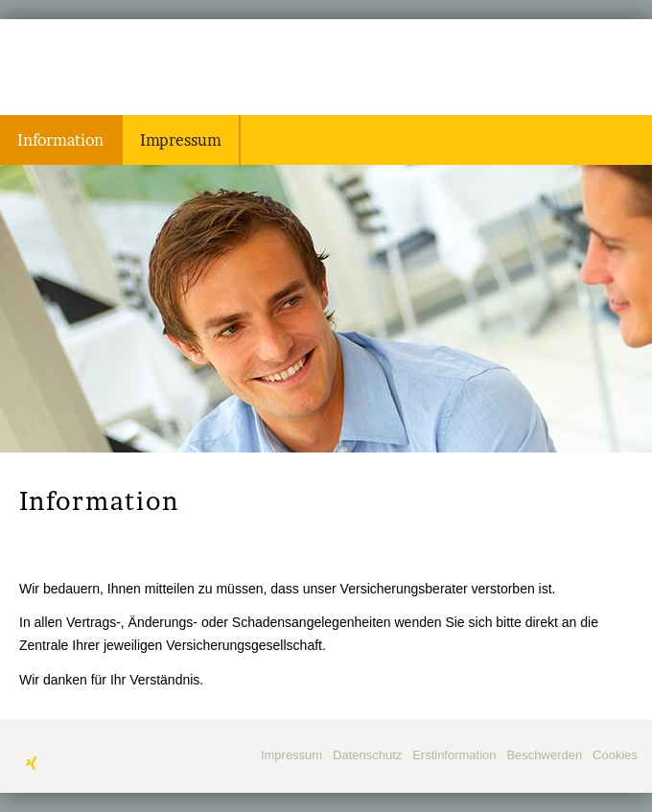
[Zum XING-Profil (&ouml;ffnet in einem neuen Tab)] (32, 763)
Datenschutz (367, 755)
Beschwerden (544, 755)
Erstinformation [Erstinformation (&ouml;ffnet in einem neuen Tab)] (454, 755)
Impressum (291, 755)
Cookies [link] (615, 755)
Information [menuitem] (60, 140)
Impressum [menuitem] (181, 140)
